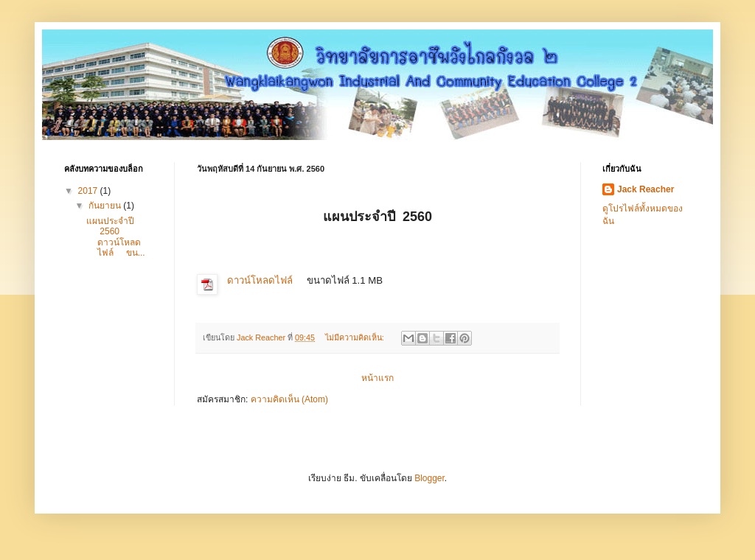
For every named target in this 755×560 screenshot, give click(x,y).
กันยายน (106, 206)
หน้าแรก (377, 378)
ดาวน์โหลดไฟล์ (260, 280)
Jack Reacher (646, 189)
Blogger (429, 478)
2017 (89, 191)
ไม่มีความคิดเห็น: (356, 337)
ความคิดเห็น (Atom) (289, 399)
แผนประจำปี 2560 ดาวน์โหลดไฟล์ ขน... (116, 237)
